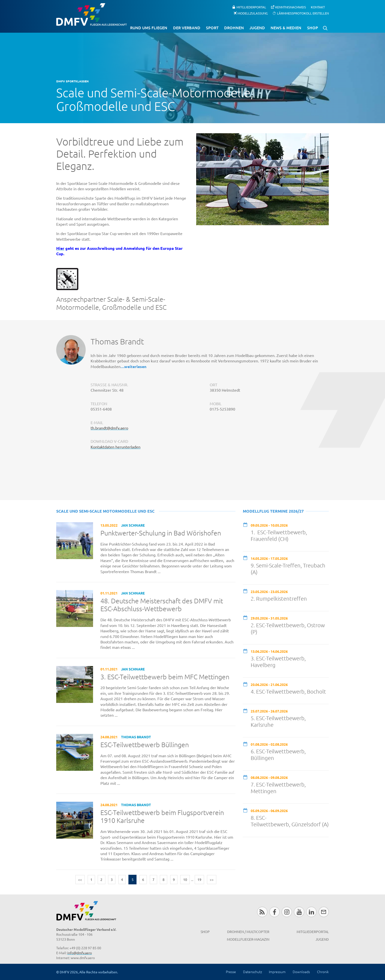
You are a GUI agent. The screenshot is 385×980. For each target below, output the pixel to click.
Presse (231, 972)
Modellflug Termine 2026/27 (273, 511)
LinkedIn (311, 912)
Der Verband (187, 28)
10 (185, 879)
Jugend (257, 28)
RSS (262, 912)
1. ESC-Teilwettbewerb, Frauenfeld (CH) (279, 535)
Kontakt (318, 7)
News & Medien (286, 28)
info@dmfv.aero (80, 953)
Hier (60, 248)
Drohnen (234, 28)
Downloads (301, 972)
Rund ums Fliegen (149, 28)
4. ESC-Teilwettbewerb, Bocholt (288, 691)
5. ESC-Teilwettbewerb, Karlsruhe (278, 721)
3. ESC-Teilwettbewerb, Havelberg (278, 661)
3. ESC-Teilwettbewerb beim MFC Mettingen (165, 677)
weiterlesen (135, 366)
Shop (313, 28)
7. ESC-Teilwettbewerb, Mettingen (278, 788)
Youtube (299, 912)
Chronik (323, 972)
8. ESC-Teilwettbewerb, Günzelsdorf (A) (290, 821)
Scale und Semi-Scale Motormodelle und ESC (105, 511)
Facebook (274, 912)
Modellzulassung (253, 13)
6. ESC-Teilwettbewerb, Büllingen (278, 754)
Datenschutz (253, 972)
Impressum (277, 972)
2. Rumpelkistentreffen (279, 598)
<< (80, 879)
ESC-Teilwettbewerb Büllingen (145, 745)
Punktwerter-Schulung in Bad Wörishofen (161, 533)
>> (212, 879)
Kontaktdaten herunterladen (116, 447)
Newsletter (324, 912)
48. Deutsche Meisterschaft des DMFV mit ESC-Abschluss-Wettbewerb (162, 605)
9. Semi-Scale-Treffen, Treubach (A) (288, 569)
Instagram (287, 912)
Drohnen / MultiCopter (248, 932)
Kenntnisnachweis (291, 7)
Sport (212, 28)
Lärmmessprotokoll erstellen (303, 13)
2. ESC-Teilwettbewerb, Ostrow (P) (288, 628)
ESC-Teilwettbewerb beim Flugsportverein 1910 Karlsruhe (162, 817)
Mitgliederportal (251, 7)
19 (199, 879)
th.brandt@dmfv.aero (109, 428)
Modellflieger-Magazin (248, 939)
